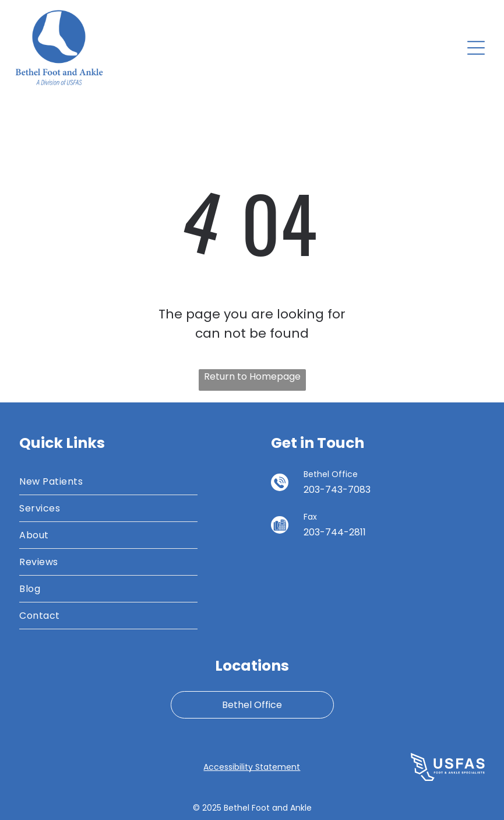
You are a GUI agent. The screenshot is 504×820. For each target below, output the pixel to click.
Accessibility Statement (252, 767)
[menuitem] (108, 482)
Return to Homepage (252, 376)
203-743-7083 (337, 490)
